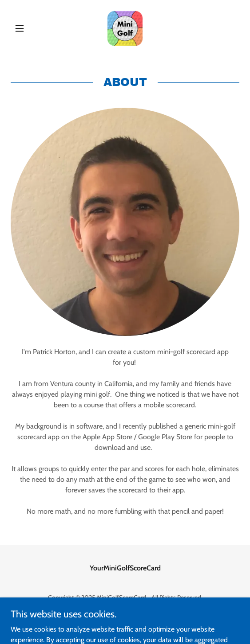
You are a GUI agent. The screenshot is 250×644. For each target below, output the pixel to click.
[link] (125, 28)
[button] (28, 28)
